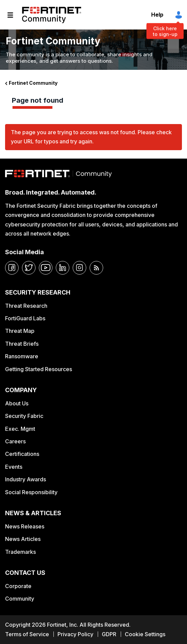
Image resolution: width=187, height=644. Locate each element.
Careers (15, 441)
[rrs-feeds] (96, 268)
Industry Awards (26, 479)
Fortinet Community (52, 15)
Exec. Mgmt (20, 429)
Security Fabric (24, 416)
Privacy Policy (75, 634)
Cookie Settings (145, 634)
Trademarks (20, 552)
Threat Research (26, 306)
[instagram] (79, 268)
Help (157, 15)
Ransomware (22, 356)
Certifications (22, 454)
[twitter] (29, 268)
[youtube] (46, 268)
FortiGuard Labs (25, 318)
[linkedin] (63, 268)
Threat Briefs (22, 344)
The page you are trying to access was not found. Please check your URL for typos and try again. (91, 137)
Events (14, 467)
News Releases (25, 526)
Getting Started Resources (39, 369)
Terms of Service (27, 634)
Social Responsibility (31, 492)
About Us (17, 403)
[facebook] (12, 268)
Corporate (18, 586)
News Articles (23, 539)
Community (20, 599)
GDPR (109, 634)
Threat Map (20, 331)
